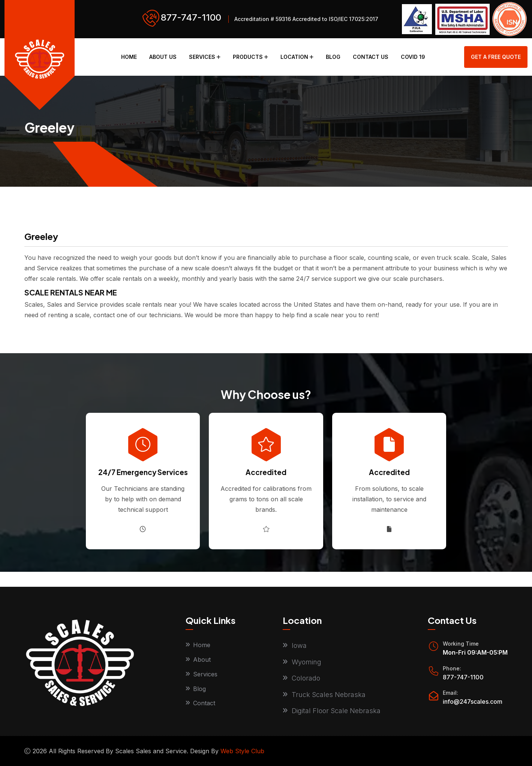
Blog (333, 57)
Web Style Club (242, 751)
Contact (204, 703)
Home (129, 57)
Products (248, 57)
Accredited (266, 472)
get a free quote (496, 57)
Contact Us (371, 57)
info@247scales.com (473, 702)
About (202, 660)
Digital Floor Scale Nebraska (336, 711)
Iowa (299, 645)
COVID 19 (413, 57)
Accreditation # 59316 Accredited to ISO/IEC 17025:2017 (306, 19)
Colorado (306, 678)
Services (202, 57)
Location (294, 57)
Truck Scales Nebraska (329, 695)
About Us (163, 57)
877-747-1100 (191, 17)
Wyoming (306, 662)
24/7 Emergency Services (143, 472)
